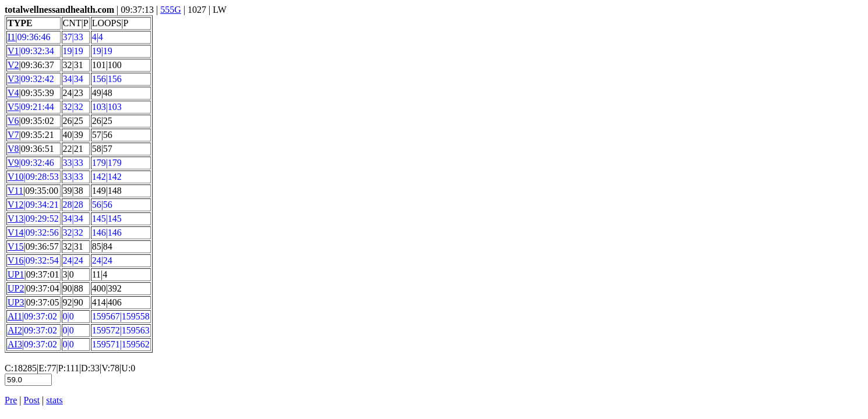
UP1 (16, 274)
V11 (15, 191)
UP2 (16, 288)
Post (32, 400)
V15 (16, 246)
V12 (16, 205)
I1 (11, 37)
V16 (16, 260)
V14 (16, 232)
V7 (13, 135)
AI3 (15, 344)
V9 (13, 163)
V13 (16, 219)
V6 (13, 121)
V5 (13, 107)
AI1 (15, 316)
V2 (13, 65)
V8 (13, 149)
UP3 (16, 302)
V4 (13, 93)
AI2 (15, 330)
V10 (16, 177)
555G (171, 10)
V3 (13, 79)
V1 (13, 51)
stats (54, 400)
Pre (11, 400)
